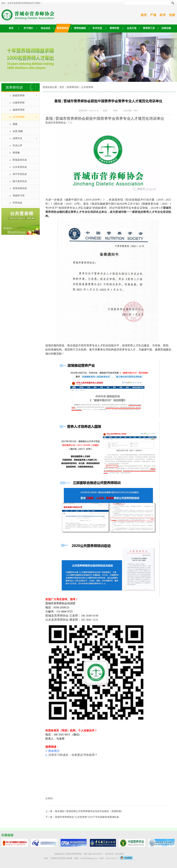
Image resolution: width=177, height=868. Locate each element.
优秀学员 (17, 138)
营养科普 (114, 28)
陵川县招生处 (20, 181)
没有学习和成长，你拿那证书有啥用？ (73, 755)
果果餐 (16, 153)
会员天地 (132, 28)
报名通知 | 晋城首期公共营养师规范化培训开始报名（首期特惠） (89, 811)
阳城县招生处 (20, 160)
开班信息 (17, 203)
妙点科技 (120, 854)
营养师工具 (149, 28)
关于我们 (28, 28)
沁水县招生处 (20, 167)
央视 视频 (18, 131)
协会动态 (46, 28)
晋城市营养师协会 (56, 123)
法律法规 (166, 28)
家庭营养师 (19, 96)
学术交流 (97, 28)
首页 (11, 28)
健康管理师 (19, 110)
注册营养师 (19, 103)
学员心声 (17, 146)
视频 (15, 124)
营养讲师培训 (20, 188)
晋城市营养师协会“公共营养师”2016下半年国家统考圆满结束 (87, 817)
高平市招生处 (20, 174)
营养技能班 (80, 28)
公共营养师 (19, 117)
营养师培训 (63, 28)
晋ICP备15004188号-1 (94, 854)
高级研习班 (19, 196)
